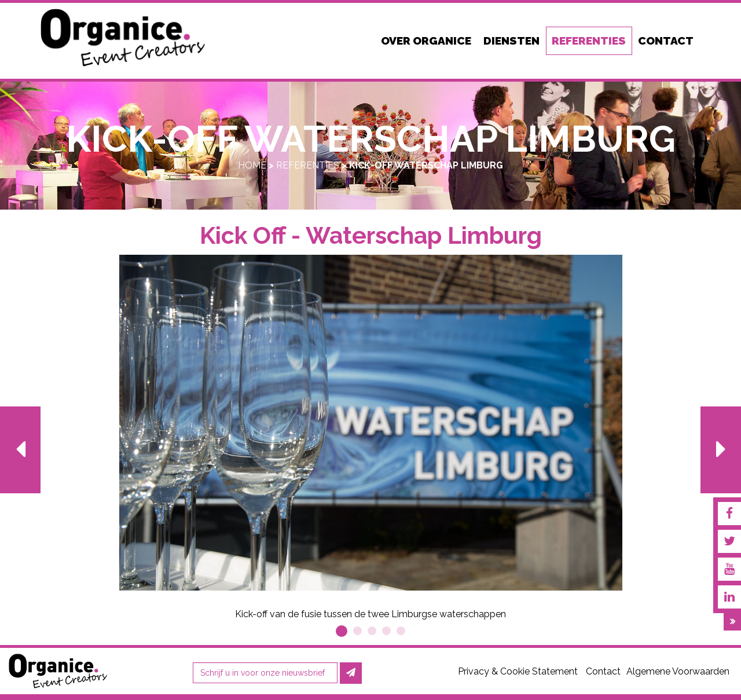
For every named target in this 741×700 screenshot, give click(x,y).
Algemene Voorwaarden (678, 671)
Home (252, 165)
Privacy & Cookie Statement (518, 671)
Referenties (308, 165)
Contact (603, 671)
